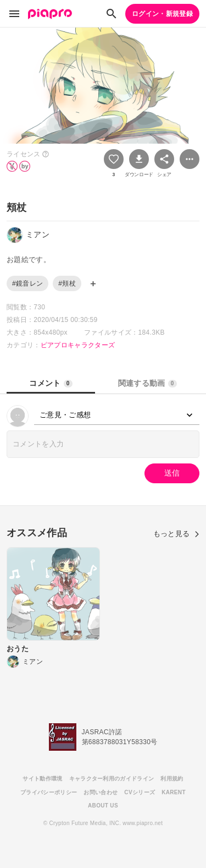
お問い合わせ (101, 792)
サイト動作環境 (42, 779)
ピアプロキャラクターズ (78, 345)
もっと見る (176, 534)
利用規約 (172, 779)
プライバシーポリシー (49, 792)
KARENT (174, 792)
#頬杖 (67, 283)
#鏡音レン (27, 283)
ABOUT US (103, 806)
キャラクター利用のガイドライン (112, 779)
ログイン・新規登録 (162, 14)
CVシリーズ (140, 792)
